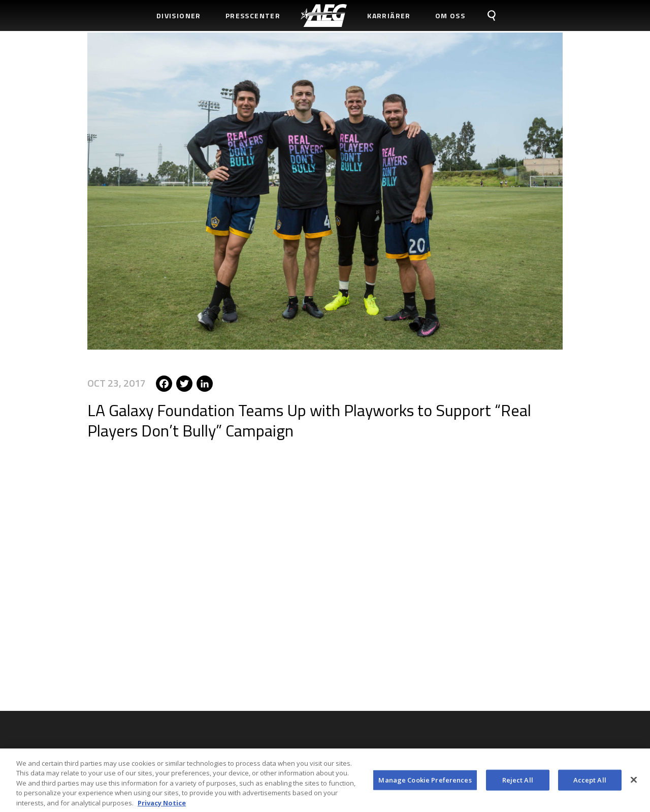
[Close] (634, 784)
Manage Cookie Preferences (425, 784)
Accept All (590, 784)
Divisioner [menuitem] (179, 15)
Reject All (518, 784)
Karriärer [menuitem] (389, 15)
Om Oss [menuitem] (450, 15)
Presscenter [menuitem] (253, 15)
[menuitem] (324, 15)
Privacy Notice (162, 807)
